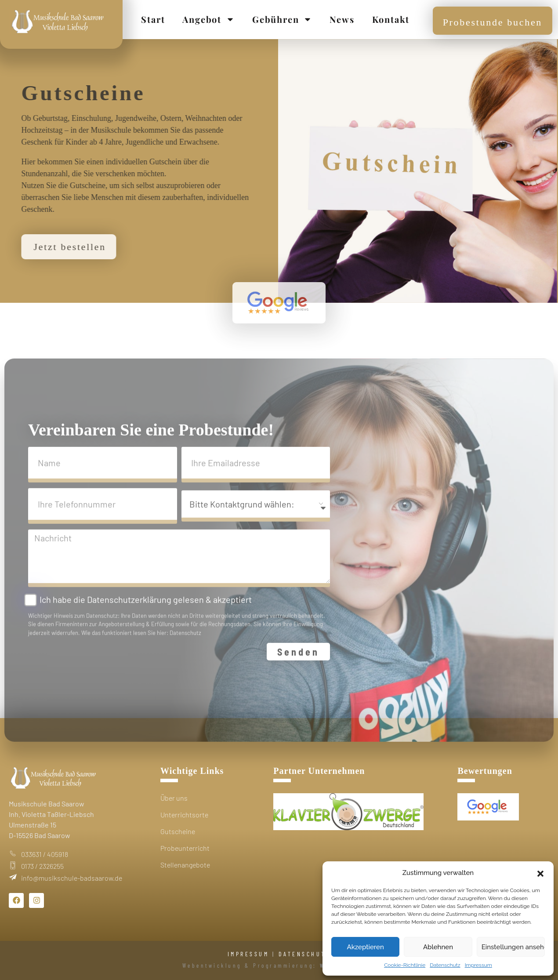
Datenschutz (445, 965)
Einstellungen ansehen (513, 947)
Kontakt (391, 19)
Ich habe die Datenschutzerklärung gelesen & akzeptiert (146, 610)
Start (153, 19)
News (342, 19)
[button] (540, 873)
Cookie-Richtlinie (405, 965)
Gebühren (282, 19)
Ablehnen (438, 947)
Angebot (208, 19)
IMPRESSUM (248, 954)
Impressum (478, 965)
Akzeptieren (366, 947)
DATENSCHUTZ (305, 954)
